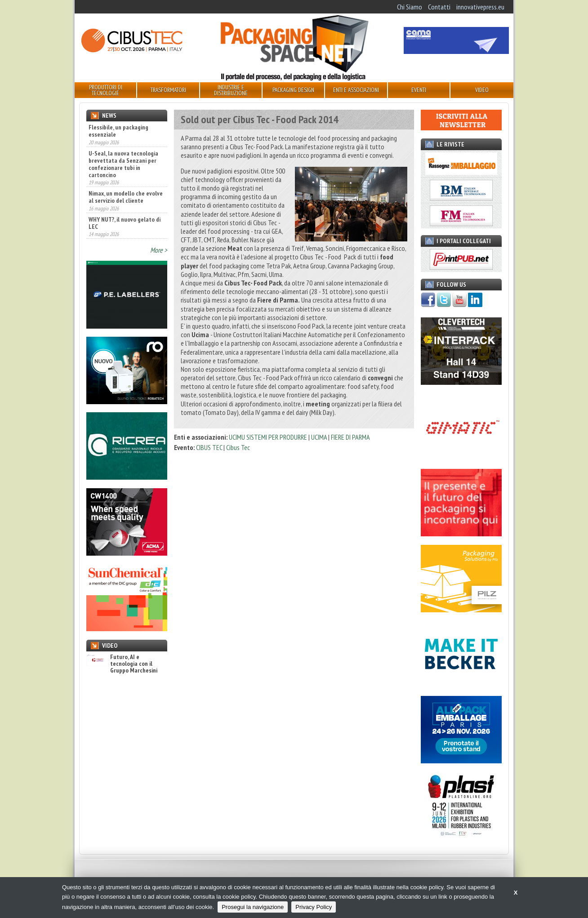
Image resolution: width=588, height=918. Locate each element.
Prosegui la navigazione (253, 907)
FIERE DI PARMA (350, 437)
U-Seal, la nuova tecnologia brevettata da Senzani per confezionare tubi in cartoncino (123, 164)
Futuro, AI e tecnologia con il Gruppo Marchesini (122, 664)
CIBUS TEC (209, 447)
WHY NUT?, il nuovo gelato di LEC (125, 223)
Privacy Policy (314, 907)
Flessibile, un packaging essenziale (118, 131)
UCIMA (320, 437)
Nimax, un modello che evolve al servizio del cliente (126, 197)
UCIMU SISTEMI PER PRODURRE (268, 437)
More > (159, 250)
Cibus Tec (238, 447)
